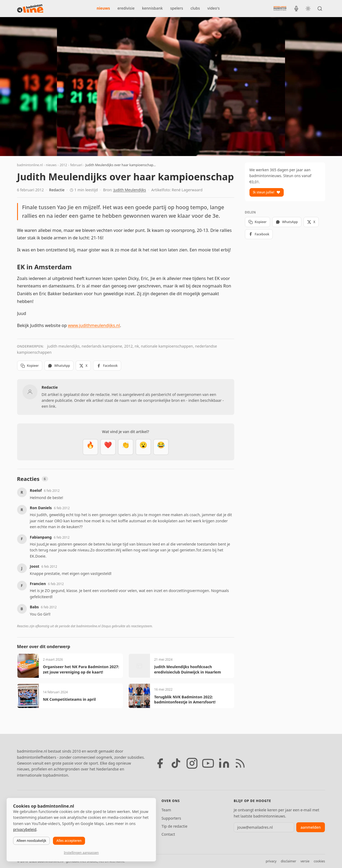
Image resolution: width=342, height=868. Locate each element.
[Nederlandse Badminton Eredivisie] (280, 8)
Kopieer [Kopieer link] (30, 366)
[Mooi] (108, 447)
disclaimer (289, 861)
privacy (271, 861)
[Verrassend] (143, 447)
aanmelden (311, 827)
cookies (319, 861)
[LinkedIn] (224, 763)
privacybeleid (25, 829)
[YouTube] (208, 763)
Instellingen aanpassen (81, 853)
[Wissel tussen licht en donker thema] (308, 9)
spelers (177, 8)
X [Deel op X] (83, 366)
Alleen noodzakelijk (31, 841)
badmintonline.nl (30, 165)
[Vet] (90, 447)
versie (305, 861)
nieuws (103, 8)
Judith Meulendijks (130, 190)
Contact (168, 834)
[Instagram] (192, 763)
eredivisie (126, 8)
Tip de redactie (174, 826)
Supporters (171, 818)
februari (76, 165)
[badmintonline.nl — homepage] (30, 9)
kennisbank (152, 8)
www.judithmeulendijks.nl (94, 325)
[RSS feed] (240, 763)
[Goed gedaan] (126, 447)
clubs (195, 8)
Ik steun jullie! (267, 192)
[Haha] (161, 447)
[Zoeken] (320, 9)
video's (214, 8)
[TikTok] (176, 763)
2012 (63, 165)
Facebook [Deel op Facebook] (107, 366)
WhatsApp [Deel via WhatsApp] (59, 366)
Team (166, 810)
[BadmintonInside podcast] (296, 9)
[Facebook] (160, 763)
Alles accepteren (69, 841)
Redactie (57, 190)
